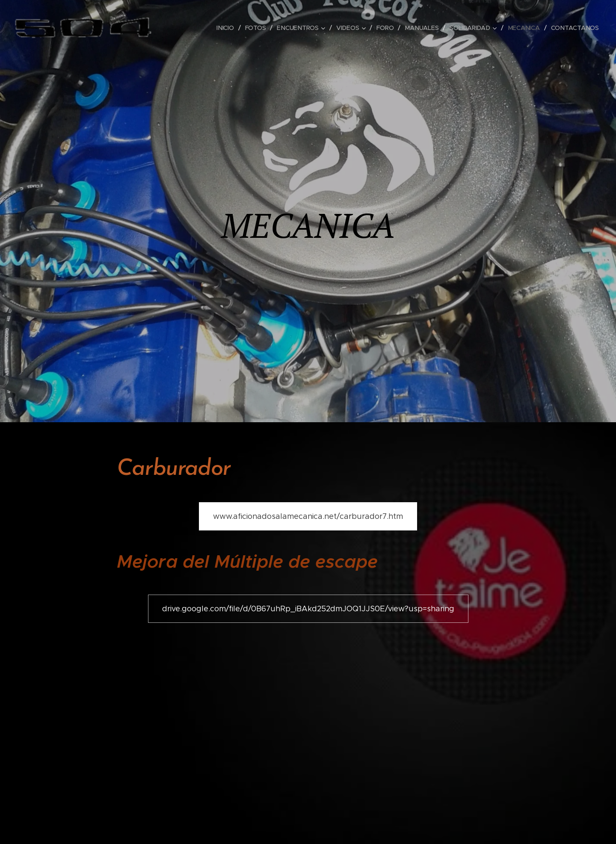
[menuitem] (228, 28)
